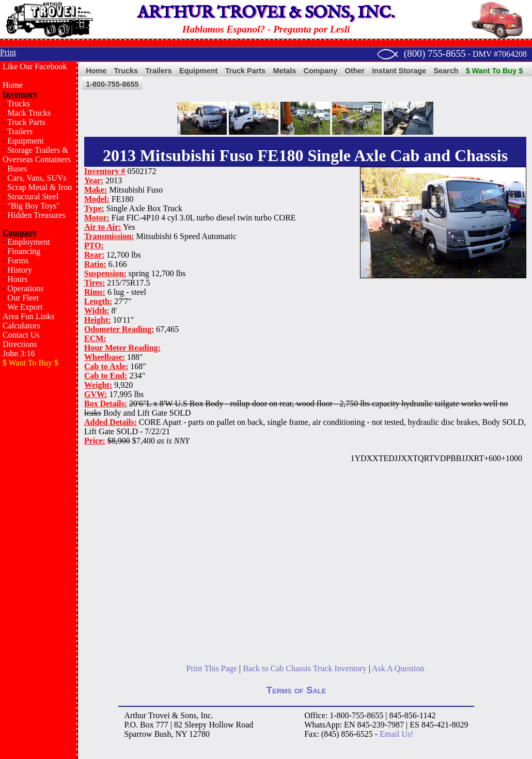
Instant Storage (399, 71)
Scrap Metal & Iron (40, 187)
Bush (163, 734)
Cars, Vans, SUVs (37, 178)
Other (355, 71)
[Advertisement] (39, 540)
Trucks (19, 104)
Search (446, 71)
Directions (20, 344)
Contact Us (21, 335)
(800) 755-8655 (435, 53)
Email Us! (396, 734)
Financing (24, 251)
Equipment (25, 141)
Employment (29, 242)
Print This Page (212, 668)
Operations (25, 288)
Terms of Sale (296, 690)
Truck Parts (26, 122)
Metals (284, 71)
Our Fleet (23, 298)
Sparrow (138, 734)
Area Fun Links (28, 316)
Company (321, 71)
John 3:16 (19, 353)
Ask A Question (398, 668)
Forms (18, 260)
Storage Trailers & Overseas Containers (37, 155)
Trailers (20, 131)
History (20, 270)
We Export (25, 307)
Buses (17, 169)
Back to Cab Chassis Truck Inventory (305, 668)
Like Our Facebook (35, 66)
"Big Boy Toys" (33, 206)
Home (13, 85)
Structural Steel (33, 196)
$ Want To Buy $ (494, 71)
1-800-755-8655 (112, 84)
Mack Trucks (29, 113)
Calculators (21, 326)
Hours (17, 279)
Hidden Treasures (36, 215)
